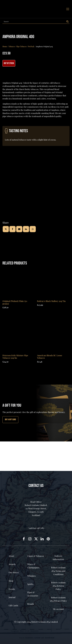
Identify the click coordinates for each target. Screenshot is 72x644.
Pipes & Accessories (33, 594)
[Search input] (34, 21)
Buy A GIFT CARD (10, 420)
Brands (31, 604)
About (11, 556)
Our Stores (14, 572)
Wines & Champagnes (33, 566)
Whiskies (31, 576)
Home (5, 46)
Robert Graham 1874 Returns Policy (58, 586)
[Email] (19, 229)
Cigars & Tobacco (36, 556)
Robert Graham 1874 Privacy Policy (58, 599)
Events (12, 589)
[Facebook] (12, 229)
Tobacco (12, 46)
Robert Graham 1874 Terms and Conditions (58, 571)
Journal (12, 597)
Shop (11, 581)
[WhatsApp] (33, 229)
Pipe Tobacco (21, 46)
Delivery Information (58, 558)
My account (58, 609)
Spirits (30, 584)
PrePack (31, 46)
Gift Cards (13, 605)
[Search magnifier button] (67, 21)
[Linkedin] (26, 229)
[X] (6, 229)
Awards (12, 564)
